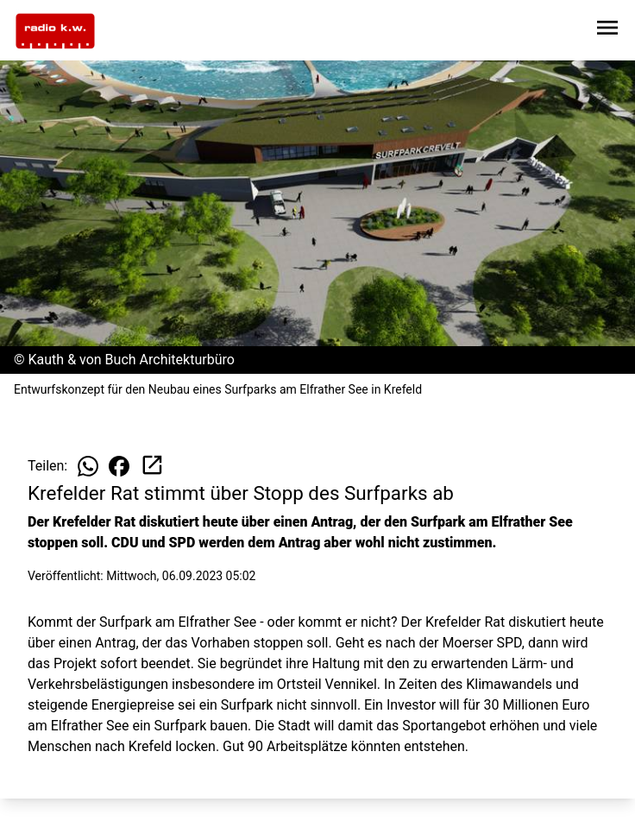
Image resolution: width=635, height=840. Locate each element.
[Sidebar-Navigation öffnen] (607, 31)
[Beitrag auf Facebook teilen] (119, 466)
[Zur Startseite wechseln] (55, 31)
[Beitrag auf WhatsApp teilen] (88, 466)
